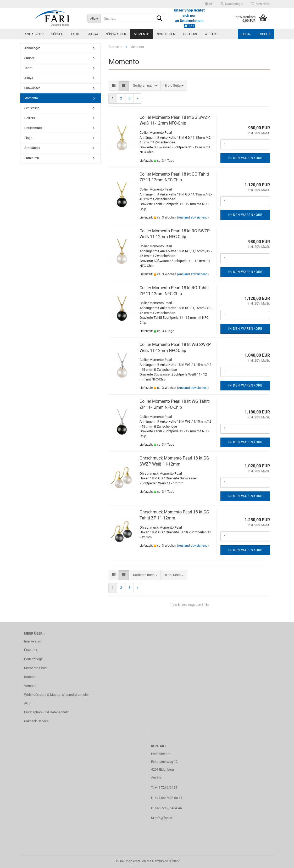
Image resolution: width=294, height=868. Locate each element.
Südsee (57, 34)
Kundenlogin (232, 4)
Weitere (211, 34)
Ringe (28, 138)
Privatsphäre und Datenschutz (46, 712)
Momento (142, 34)
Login (246, 34)
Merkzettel (261, 4)
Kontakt (30, 677)
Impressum (33, 641)
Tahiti (76, 34)
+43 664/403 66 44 (168, 798)
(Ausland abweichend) (193, 217)
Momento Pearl (35, 668)
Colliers (190, 34)
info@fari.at (163, 818)
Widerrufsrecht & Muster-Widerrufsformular (56, 695)
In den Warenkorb (245, 158)
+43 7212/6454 (166, 788)
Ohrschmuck (33, 128)
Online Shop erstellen (130, 861)
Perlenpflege (33, 659)
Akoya (93, 34)
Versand (30, 686)
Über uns (31, 650)
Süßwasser (116, 34)
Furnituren (32, 158)
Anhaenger (34, 34)
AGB (27, 703)
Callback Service (36, 721)
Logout (264, 34)
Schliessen (166, 34)
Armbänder (32, 148)
